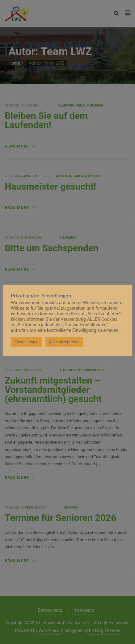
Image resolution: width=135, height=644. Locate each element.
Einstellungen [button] (27, 342)
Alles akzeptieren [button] (64, 342)
